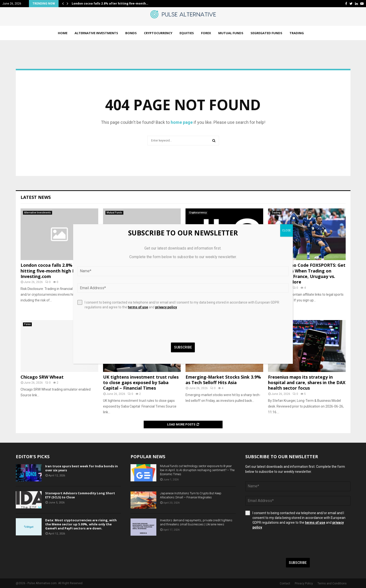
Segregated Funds (266, 33)
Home (63, 33)
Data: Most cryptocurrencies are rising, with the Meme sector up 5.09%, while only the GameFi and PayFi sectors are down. (81, 524)
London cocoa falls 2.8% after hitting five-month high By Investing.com (53, 271)
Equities (187, 33)
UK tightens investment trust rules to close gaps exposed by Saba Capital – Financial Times (141, 383)
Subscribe (298, 563)
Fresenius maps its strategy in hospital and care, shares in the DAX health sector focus (307, 383)
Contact (285, 583)
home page (182, 122)
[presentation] (282, 544)
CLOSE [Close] (287, 230)
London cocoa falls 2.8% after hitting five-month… (110, 3)
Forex (206, 33)
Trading (297, 33)
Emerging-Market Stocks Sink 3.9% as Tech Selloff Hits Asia (223, 380)
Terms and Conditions (332, 583)
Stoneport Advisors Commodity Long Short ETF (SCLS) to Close (80, 495)
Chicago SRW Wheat (42, 377)
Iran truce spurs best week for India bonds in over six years (82, 468)
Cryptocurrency (158, 33)
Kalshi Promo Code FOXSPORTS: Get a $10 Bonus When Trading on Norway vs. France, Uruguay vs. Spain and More (307, 273)
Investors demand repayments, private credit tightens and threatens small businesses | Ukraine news (196, 522)
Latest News (36, 197)
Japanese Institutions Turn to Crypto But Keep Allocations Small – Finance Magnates (191, 495)
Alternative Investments (96, 33)
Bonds (131, 33)
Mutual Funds (231, 33)
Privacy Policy (304, 583)
